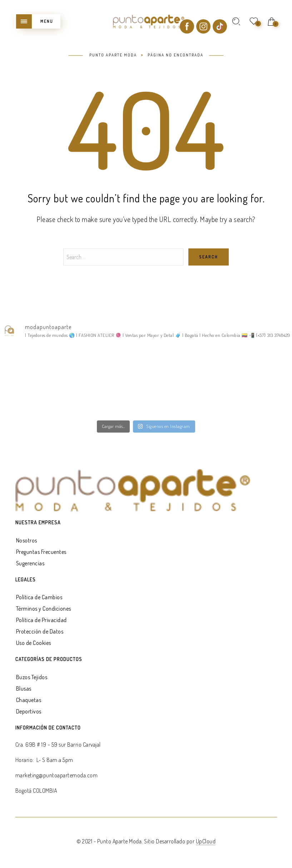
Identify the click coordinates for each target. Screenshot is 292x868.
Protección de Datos (40, 631)
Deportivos (29, 711)
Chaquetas (29, 700)
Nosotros (27, 540)
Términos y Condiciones (44, 609)
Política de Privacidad (41, 620)
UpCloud (206, 841)
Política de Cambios (39, 597)
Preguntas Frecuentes (41, 552)
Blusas (24, 688)
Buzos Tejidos (32, 677)
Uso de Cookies (34, 643)
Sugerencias (30, 563)
